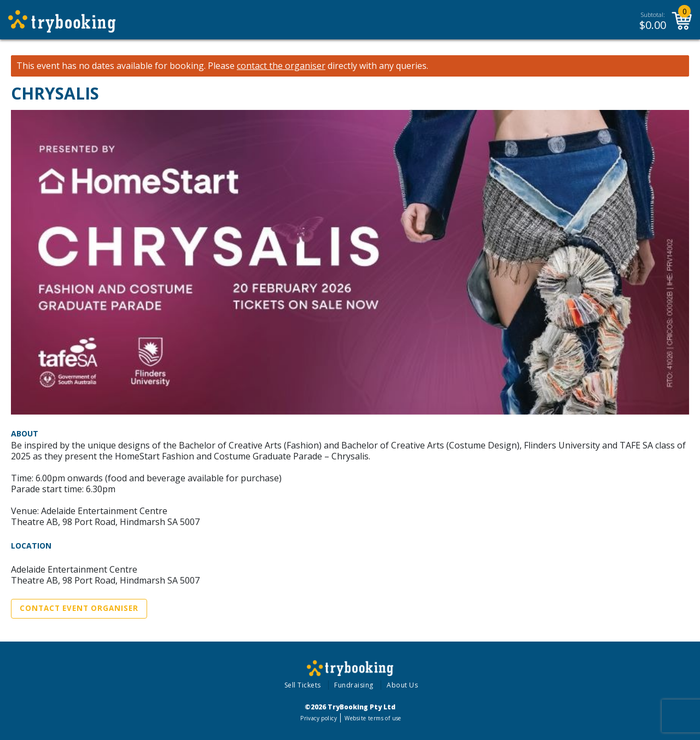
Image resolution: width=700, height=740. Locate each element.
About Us (402, 685)
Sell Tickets (303, 685)
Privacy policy (319, 718)
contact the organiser (281, 66)
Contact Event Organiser (79, 608)
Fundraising (354, 685)
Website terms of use (373, 718)
